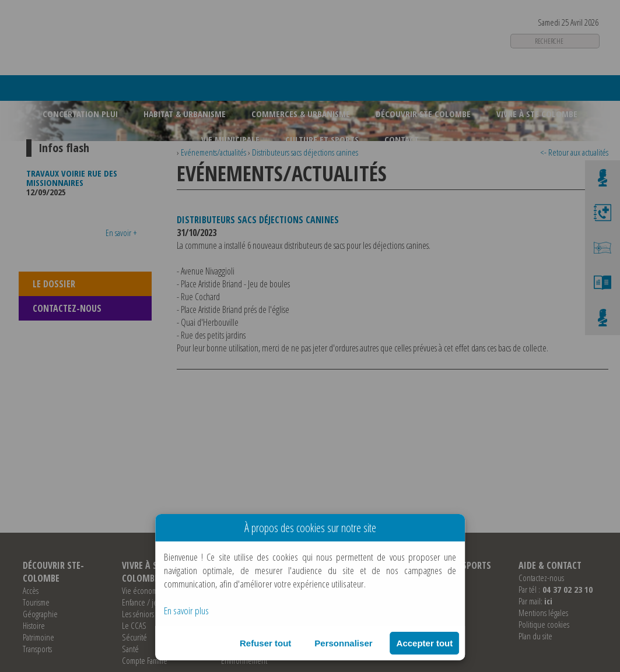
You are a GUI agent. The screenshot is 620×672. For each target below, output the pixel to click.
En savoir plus (186, 611)
